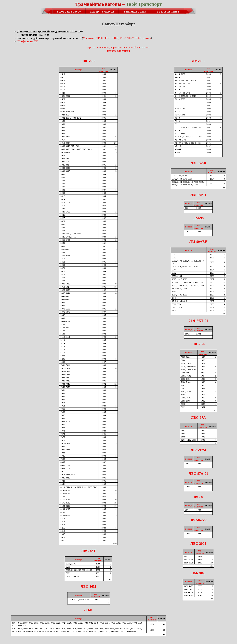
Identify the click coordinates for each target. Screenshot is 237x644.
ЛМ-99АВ (198, 163)
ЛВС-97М (198, 450)
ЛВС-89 (198, 497)
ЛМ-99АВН (198, 242)
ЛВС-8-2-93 (198, 520)
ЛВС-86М (89, 587)
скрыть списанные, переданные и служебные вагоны (118, 48)
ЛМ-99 (198, 218)
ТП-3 (115, 38)
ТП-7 (131, 38)
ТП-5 (123, 38)
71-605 (88, 610)
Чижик (147, 38)
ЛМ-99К (198, 61)
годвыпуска (104, 70)
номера (79, 70)
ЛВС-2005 (198, 544)
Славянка (89, 38)
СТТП (99, 38)
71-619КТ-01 (198, 321)
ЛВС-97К (198, 344)
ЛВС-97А (198, 418)
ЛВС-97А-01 (198, 474)
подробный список (118, 51)
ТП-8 (138, 38)
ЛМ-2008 (198, 573)
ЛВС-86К (88, 61)
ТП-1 (108, 38)
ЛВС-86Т (89, 551)
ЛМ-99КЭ (198, 195)
